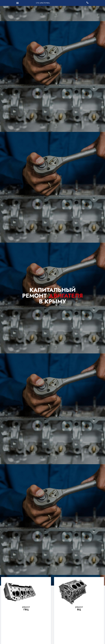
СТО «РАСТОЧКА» (43, 3)
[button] (18, 3)
